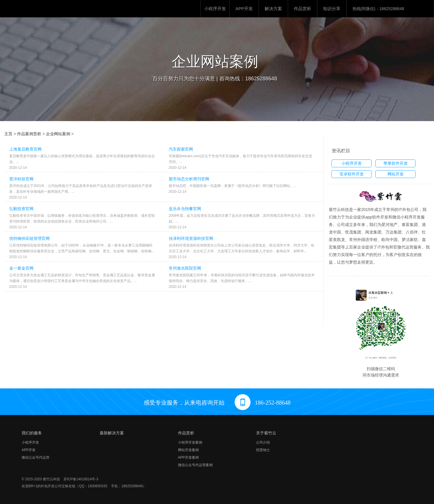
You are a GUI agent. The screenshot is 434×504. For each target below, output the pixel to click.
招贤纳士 (263, 450)
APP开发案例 (188, 457)
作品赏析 (303, 9)
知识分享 (332, 9)
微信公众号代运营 (36, 457)
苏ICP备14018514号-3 (81, 479)
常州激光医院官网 (185, 268)
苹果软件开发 (396, 163)
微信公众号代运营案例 (195, 465)
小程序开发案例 (190, 442)
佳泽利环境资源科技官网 (191, 238)
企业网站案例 (58, 134)
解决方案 (273, 9)
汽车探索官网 (181, 149)
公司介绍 (263, 442)
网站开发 (396, 174)
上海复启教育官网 (25, 149)
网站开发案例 (188, 450)
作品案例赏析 (29, 134)
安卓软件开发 (352, 174)
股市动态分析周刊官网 (189, 179)
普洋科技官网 (21, 179)
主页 (8, 134)
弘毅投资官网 (21, 209)
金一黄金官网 (21, 268)
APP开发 (244, 9)
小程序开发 (215, 9)
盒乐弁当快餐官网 (185, 209)
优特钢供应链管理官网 (29, 238)
